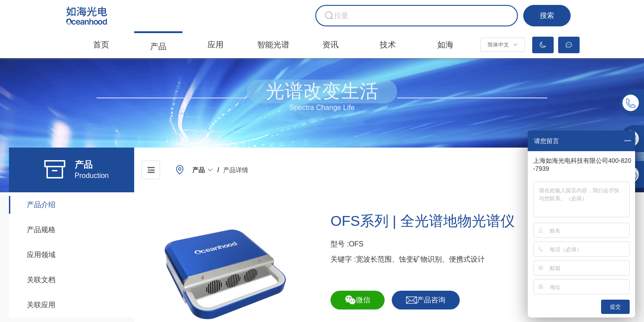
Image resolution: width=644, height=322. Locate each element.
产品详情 (236, 170)
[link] (203, 170)
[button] (503, 45)
